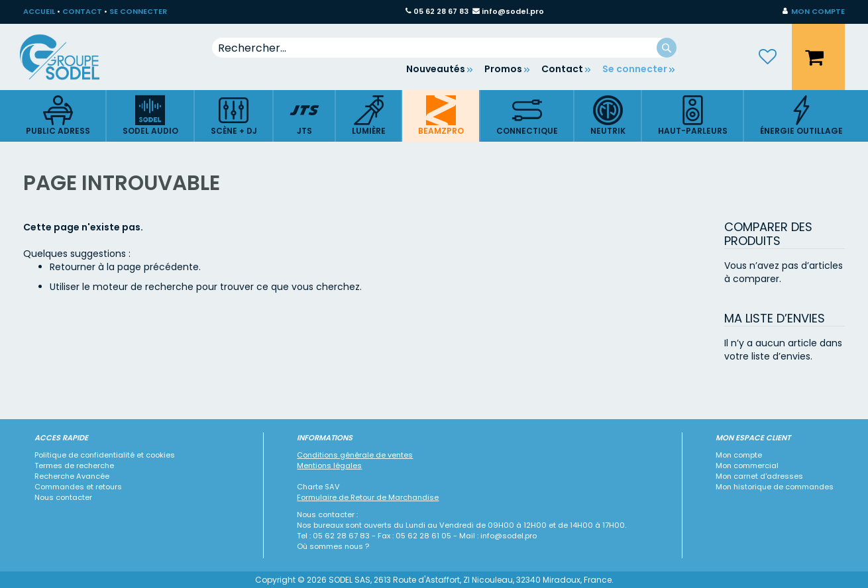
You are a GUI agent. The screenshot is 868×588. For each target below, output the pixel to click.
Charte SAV (318, 487)
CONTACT (82, 11)
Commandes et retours (78, 487)
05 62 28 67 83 (441, 11)
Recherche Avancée (72, 476)
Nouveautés (436, 69)
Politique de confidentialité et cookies (105, 455)
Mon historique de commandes (775, 487)
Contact (562, 69)
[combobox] (444, 48)
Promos (503, 69)
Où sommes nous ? (333, 546)
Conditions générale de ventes (355, 455)
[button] (814, 12)
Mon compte (739, 455)
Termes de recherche (74, 465)
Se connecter (635, 69)
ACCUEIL (39, 11)
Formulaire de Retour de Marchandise (368, 497)
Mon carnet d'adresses (759, 476)
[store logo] (70, 57)
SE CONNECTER (138, 11)
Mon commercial (747, 465)
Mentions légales (329, 465)
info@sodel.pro (513, 11)
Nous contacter (63, 497)
